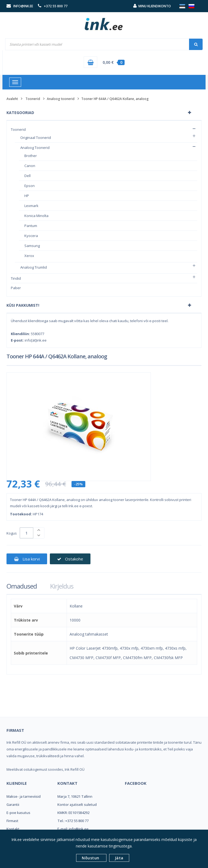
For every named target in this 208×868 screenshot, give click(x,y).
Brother (31, 156)
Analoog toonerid (61, 99)
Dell (27, 176)
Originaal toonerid (36, 138)
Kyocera (31, 236)
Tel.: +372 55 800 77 (73, 821)
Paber (16, 288)
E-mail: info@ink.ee (73, 829)
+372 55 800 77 (56, 6)
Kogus (12, 533)
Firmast (12, 821)
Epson (30, 186)
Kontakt (13, 829)
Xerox (29, 256)
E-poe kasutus (18, 813)
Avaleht (12, 99)
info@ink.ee (23, 6)
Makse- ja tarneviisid (24, 796)
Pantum (31, 226)
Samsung (32, 246)
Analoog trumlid (34, 267)
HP (27, 196)
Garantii (13, 804)
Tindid (16, 278)
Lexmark (31, 206)
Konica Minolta (36, 216)
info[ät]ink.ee (36, 340)
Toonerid (33, 99)
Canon (30, 166)
